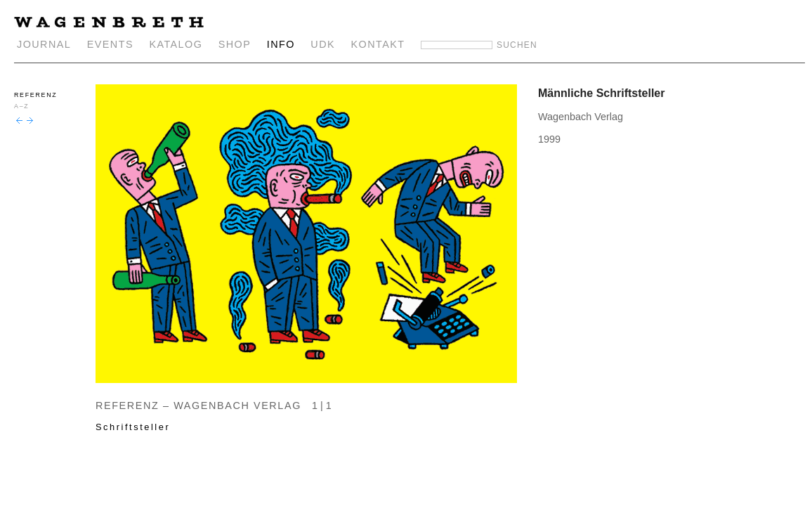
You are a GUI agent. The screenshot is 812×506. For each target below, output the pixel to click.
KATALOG (176, 44)
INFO (281, 44)
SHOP (235, 44)
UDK (323, 44)
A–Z (21, 106)
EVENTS (110, 44)
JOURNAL (44, 44)
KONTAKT (378, 44)
